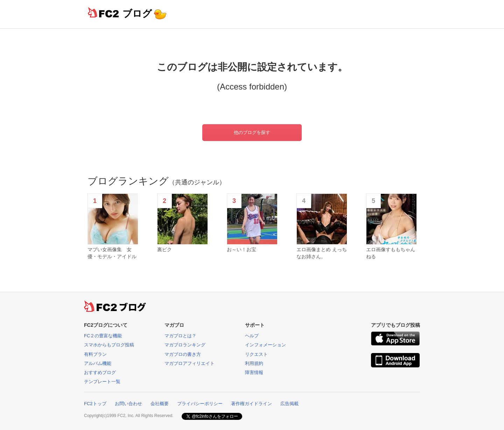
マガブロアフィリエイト (190, 363)
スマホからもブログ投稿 (109, 345)
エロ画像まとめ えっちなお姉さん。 (322, 253)
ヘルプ (252, 336)
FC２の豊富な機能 (103, 336)
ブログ (137, 13)
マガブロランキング (185, 345)
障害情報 (254, 372)
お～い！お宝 (241, 249)
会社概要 (160, 404)
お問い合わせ (128, 404)
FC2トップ (95, 404)
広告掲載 (289, 404)
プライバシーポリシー (200, 404)
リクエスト (256, 354)
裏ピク (164, 249)
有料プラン (95, 354)
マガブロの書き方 (183, 354)
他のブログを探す (252, 132)
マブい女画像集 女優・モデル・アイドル (112, 253)
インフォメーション (265, 345)
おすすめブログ (100, 372)
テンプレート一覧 (102, 382)
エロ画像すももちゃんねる (391, 253)
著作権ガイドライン (251, 404)
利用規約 (254, 363)
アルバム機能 (98, 363)
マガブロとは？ (180, 336)
